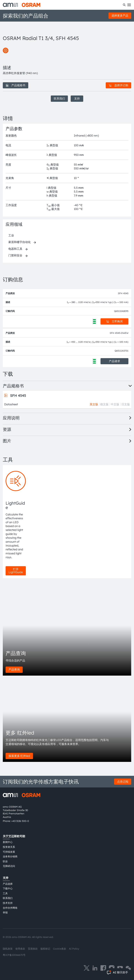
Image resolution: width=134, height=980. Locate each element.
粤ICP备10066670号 (14, 955)
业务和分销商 (10, 856)
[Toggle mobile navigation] (129, 5)
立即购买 (114, 321)
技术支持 (8, 903)
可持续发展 (9, 852)
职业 (5, 861)
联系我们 (59, 98)
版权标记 (45, 949)
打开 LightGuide (16, 571)
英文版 (94, 404)
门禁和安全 (15, 255)
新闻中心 (8, 842)
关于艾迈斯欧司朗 (14, 836)
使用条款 (20, 949)
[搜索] (124, 5)
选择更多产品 (120, 15)
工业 (11, 235)
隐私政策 (8, 949)
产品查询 (14, 670)
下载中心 (8, 889)
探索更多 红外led (19, 756)
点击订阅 (123, 782)
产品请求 (114, 361)
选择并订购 (118, 85)
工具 (5, 893)
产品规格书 (16, 85)
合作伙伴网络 (10, 908)
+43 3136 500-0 (20, 821)
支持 (77, 98)
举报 (5, 913)
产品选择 (8, 884)
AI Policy (74, 949)
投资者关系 (9, 847)
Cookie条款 (60, 949)
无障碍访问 (9, 866)
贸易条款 (33, 949)
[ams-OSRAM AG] (22, 5)
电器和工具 (15, 249)
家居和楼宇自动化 (20, 242)
